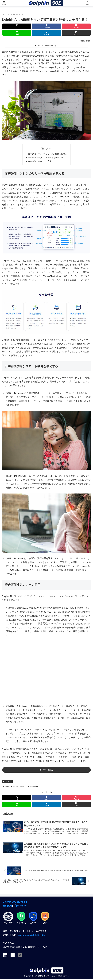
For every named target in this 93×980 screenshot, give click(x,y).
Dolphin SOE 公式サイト (15, 902)
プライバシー (20, 906)
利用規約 (7, 906)
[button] (76, 33)
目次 (43, 148)
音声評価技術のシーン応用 (40, 162)
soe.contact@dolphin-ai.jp (32, 936)
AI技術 (6, 787)
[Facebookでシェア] (46, 26)
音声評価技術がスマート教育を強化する (46, 158)
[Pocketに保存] (76, 26)
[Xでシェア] (17, 26)
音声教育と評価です (18, 787)
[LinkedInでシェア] (46, 33)
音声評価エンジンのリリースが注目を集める (47, 154)
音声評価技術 (33, 787)
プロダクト (7, 782)
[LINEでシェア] (17, 33)
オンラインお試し (46, 770)
